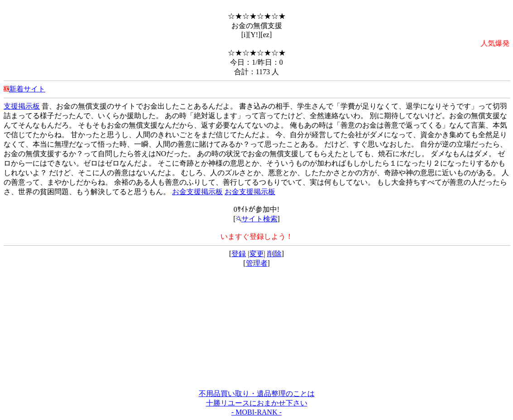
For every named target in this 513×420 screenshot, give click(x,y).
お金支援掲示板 (197, 192)
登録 (239, 254)
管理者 (257, 263)
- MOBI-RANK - (256, 412)
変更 (257, 254)
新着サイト (27, 89)
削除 (274, 254)
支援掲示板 (22, 106)
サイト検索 (257, 219)
